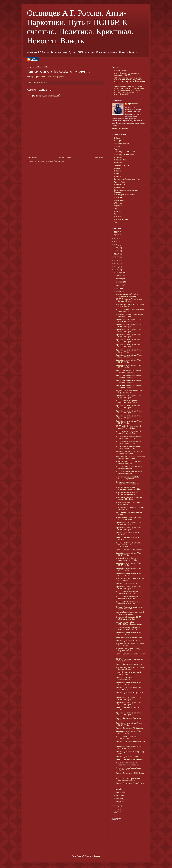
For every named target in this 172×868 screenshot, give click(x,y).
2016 (116, 260)
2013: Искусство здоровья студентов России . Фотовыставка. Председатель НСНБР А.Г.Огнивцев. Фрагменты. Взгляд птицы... (129, 81)
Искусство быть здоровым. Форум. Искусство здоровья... (128, 650)
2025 (116, 232)
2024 (116, 235)
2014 (116, 267)
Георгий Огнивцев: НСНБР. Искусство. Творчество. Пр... (130, 310)
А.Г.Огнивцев (118, 203)
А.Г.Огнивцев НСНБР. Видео (124, 152)
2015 (116, 264)
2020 (116, 248)
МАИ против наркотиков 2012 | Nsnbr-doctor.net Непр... (130, 508)
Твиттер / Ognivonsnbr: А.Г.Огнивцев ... (130, 728)
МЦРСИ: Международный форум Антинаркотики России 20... (128, 628)
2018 (116, 254)
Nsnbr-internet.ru (120, 160)
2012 (116, 806)
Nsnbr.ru (117, 138)
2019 (116, 251)
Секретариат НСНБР (121, 165)
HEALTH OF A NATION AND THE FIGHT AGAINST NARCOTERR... (130, 458)
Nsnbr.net (117, 174)
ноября (119, 276)
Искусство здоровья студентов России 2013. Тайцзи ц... (130, 305)
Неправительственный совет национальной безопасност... (127, 483)
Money (116, 222)
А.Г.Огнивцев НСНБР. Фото (124, 155)
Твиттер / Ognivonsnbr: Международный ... (124, 678)
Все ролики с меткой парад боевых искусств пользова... (129, 769)
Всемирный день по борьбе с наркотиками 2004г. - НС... (127, 559)
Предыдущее (98, 157)
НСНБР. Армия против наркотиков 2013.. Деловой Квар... (128, 518)
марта (118, 795)
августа (119, 285)
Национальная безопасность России (127, 179)
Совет (116, 209)
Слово (116, 214)
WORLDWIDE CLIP (121, 219)
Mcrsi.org (117, 146)
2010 (116, 812)
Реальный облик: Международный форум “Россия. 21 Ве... (128, 673)
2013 (116, 270)
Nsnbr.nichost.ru (119, 185)
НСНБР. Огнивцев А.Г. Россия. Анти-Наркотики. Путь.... (129, 300)
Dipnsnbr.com (118, 157)
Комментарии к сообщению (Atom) (53, 161)
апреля (119, 792)
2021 (116, 245)
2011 (116, 809)
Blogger (97, 856)
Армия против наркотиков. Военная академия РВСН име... (129, 498)
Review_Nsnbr (119, 200)
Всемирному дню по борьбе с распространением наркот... (127, 295)
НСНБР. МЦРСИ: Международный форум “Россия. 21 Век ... (128, 427)
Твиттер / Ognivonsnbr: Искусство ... (129, 584)
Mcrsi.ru (116, 149)
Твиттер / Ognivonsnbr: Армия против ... (130, 550)
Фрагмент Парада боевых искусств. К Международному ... (130, 613)
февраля (120, 799)
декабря (119, 273)
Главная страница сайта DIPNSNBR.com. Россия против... (129, 623)
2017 (116, 257)
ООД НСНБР (118, 198)
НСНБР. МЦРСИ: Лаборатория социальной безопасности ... (127, 402)
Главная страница (65, 157)
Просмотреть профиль (120, 128)
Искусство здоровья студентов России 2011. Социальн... (130, 645)
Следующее (32, 157)
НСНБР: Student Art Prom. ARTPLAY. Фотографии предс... (129, 463)
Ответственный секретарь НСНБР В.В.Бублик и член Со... (128, 618)
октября (119, 279)
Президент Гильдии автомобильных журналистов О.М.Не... (129, 452)
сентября (120, 282)
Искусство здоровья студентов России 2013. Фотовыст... (130, 579)
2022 (116, 241)
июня (118, 291)
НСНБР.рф (118, 141)
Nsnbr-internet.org (120, 187)
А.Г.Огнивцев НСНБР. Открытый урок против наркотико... (129, 315)
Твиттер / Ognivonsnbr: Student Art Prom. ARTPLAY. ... (128, 688)
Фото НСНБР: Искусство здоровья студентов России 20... (128, 371)
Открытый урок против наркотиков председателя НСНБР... (126, 74)
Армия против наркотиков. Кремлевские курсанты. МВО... (128, 488)
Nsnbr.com (117, 176)
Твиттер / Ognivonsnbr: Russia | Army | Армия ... (46, 77)
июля (118, 288)
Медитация (118, 206)
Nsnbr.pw (117, 168)
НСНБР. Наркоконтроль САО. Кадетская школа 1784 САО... (128, 737)
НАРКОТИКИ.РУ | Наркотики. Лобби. (129, 637)
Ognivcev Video (119, 182)
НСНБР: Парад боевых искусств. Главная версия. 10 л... (128, 779)
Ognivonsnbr (133, 104)
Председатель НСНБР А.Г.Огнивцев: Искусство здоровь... (129, 392)
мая (118, 789)
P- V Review (118, 217)
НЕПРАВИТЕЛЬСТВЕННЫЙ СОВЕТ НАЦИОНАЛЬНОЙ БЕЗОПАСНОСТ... (129, 545)
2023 (116, 238)
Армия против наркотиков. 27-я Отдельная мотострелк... (127, 493)
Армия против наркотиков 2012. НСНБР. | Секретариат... (127, 478)
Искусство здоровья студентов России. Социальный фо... (130, 668)
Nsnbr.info (117, 171)
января (119, 802)
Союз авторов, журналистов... (125, 195)
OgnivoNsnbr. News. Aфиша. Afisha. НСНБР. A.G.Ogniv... (129, 321)
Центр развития (119, 211)
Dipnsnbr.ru (118, 163)
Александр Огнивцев (121, 144)
